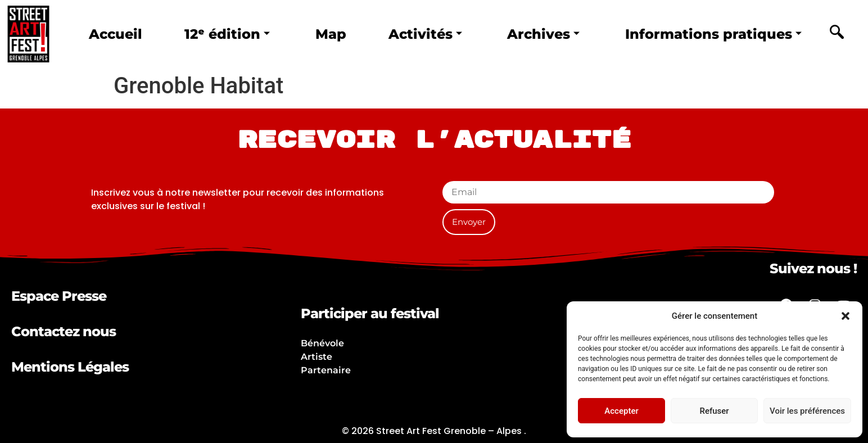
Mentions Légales (70, 367)
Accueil (116, 34)
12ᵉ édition (227, 34)
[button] (846, 316)
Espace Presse (59, 296)
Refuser (714, 411)
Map (329, 34)
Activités (423, 34)
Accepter (621, 411)
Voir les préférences (807, 411)
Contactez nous (64, 331)
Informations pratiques (712, 34)
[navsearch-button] (837, 34)
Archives (541, 34)
